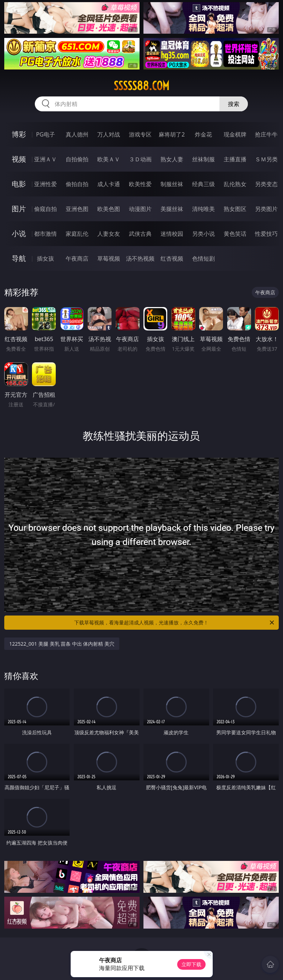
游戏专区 (140, 134)
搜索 (234, 104)
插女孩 (45, 258)
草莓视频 (109, 258)
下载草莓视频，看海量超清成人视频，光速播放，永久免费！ (175, 623)
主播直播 (235, 159)
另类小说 (203, 234)
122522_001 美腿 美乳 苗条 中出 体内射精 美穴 (62, 644)
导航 (19, 258)
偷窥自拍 (45, 209)
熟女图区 (235, 209)
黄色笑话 (235, 234)
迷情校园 (172, 234)
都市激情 (45, 234)
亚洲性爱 (45, 184)
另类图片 (266, 209)
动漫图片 (140, 209)
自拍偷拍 (77, 159)
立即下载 (191, 964)
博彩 (19, 134)
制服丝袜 (172, 184)
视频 (19, 159)
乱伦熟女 (235, 184)
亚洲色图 (77, 209)
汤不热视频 (140, 258)
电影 (19, 184)
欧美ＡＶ (109, 159)
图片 (19, 209)
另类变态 (266, 184)
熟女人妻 (172, 159)
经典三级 (203, 184)
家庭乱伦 (77, 234)
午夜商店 (77, 258)
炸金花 (203, 134)
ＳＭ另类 (266, 159)
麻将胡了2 (172, 134)
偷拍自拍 (77, 184)
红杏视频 (172, 258)
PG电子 (46, 134)
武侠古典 (140, 234)
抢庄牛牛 (266, 134)
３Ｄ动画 (140, 159)
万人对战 (109, 134)
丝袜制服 (203, 159)
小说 (19, 233)
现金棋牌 (235, 134)
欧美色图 (109, 209)
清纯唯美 (203, 209)
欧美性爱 (140, 184)
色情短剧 (203, 258)
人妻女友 (109, 234)
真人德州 (77, 134)
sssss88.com (141, 86)
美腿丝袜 (172, 209)
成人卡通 (109, 184)
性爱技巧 (266, 234)
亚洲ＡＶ (45, 159)
